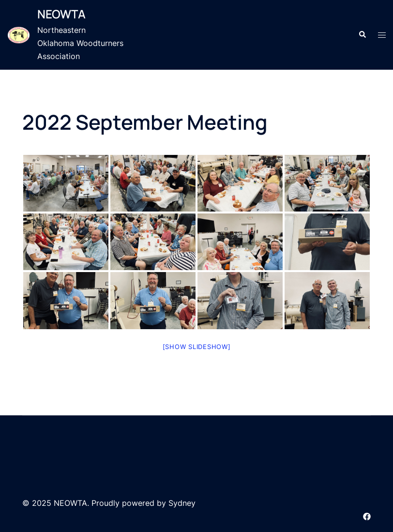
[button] (362, 35)
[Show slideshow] (197, 347)
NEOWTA (61, 14)
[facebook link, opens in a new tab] (367, 516)
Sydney (182, 503)
